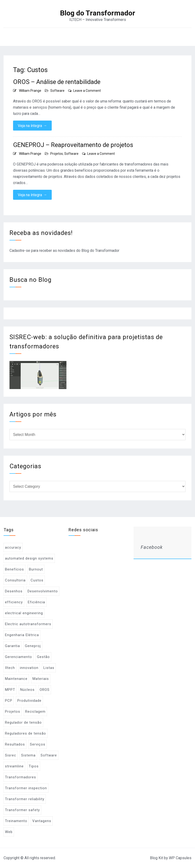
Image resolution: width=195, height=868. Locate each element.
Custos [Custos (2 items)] (37, 580)
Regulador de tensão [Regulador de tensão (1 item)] (23, 722)
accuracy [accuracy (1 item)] (13, 547)
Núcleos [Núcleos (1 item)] (27, 690)
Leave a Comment (87, 91)
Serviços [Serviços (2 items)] (38, 744)
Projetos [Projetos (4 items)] (13, 712)
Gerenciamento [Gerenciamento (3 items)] (19, 657)
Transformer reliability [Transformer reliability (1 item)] (25, 799)
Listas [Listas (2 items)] (49, 668)
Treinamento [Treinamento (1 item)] (16, 821)
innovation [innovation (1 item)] (29, 668)
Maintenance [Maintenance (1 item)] (16, 679)
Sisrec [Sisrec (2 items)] (11, 755)
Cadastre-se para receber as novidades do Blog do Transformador (64, 251)
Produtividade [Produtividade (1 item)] (29, 701)
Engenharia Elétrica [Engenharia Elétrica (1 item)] (22, 635)
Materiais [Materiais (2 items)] (41, 679)
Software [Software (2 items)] (49, 755)
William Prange (30, 91)
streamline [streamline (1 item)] (14, 766)
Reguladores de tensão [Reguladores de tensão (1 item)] (26, 733)
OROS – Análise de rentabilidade (57, 82)
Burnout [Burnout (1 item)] (36, 569)
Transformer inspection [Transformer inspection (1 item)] (26, 788)
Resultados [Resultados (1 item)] (15, 744)
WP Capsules (180, 858)
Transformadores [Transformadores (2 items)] (21, 777)
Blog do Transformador (98, 13)
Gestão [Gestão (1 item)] (43, 657)
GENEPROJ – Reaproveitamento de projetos (73, 145)
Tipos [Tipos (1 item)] (34, 766)
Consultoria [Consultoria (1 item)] (15, 580)
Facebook (152, 547)
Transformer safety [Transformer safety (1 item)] (22, 810)
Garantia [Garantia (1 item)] (12, 646)
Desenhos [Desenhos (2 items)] (14, 591)
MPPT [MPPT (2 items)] (10, 690)
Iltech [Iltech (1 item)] (10, 668)
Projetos (57, 154)
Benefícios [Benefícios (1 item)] (14, 569)
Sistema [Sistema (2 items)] (28, 755)
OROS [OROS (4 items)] (45, 690)
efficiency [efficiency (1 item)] (14, 602)
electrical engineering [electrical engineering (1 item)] (24, 613)
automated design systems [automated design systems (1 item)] (29, 558)
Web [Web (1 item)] (9, 832)
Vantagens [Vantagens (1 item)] (42, 821)
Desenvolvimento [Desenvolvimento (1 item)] (43, 591)
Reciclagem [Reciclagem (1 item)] (35, 712)
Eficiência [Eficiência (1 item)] (36, 602)
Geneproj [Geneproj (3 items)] (33, 646)
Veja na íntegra (32, 126)
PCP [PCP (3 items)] (9, 701)
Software (57, 91)
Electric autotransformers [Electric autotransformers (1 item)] (28, 624)
